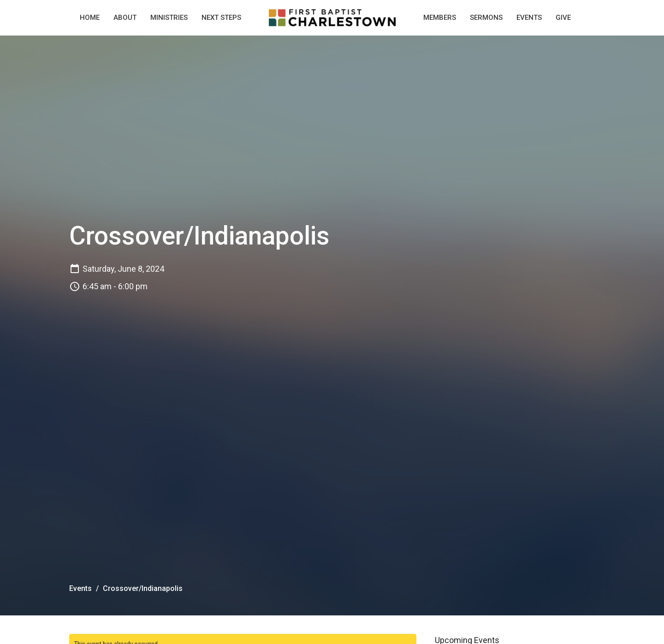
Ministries (169, 18)
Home (90, 18)
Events (529, 18)
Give (563, 18)
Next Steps (221, 18)
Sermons (486, 18)
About (125, 18)
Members (440, 18)
